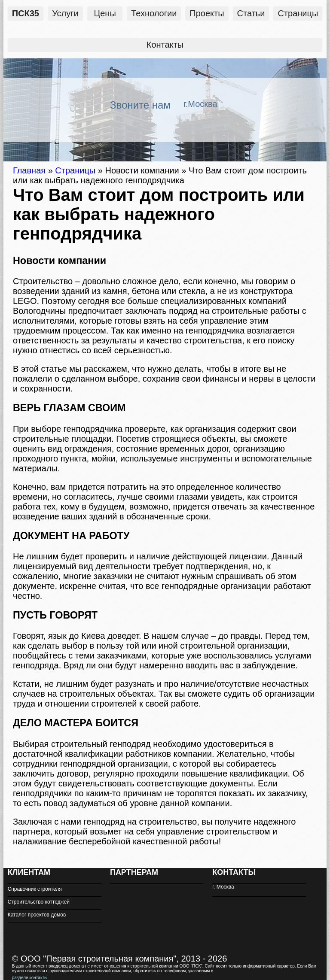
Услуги (65, 13)
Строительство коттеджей (39, 902)
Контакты (165, 45)
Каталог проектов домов (37, 915)
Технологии (154, 13)
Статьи (251, 13)
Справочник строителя (35, 889)
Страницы (298, 13)
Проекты (207, 13)
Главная (29, 170)
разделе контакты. (30, 978)
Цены (105, 13)
